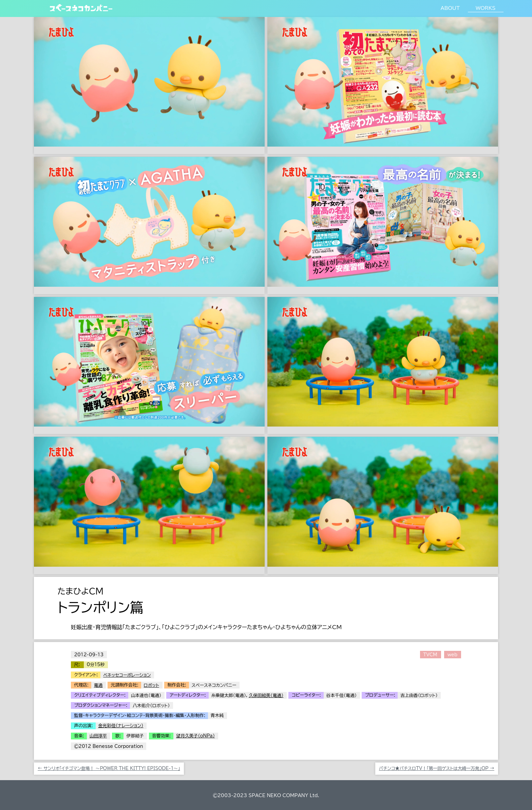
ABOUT (450, 8)
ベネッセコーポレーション (127, 675)
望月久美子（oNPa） (195, 736)
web (452, 655)
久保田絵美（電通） (266, 695)
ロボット (151, 685)
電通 (98, 685)
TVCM (430, 655)
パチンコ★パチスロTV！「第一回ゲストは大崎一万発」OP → (437, 768)
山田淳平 (98, 736)
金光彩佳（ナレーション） (121, 726)
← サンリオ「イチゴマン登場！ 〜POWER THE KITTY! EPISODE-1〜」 (109, 768)
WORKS (486, 8)
